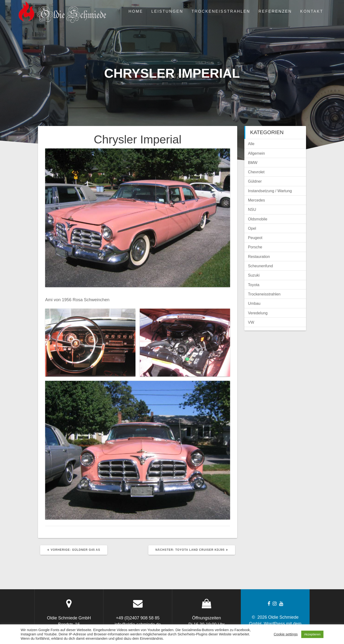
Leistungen (167, 11)
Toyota (254, 285)
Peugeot (255, 238)
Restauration (259, 257)
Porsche (255, 247)
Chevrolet (256, 172)
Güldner (255, 181)
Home (136, 11)
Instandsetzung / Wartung (270, 191)
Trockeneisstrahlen (221, 11)
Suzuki (254, 275)
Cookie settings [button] (286, 634)
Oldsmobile (258, 219)
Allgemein (256, 153)
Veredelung (258, 313)
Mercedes (256, 200)
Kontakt (312, 11)
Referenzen (275, 11)
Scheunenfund (260, 266)
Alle (251, 144)
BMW (253, 163)
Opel (252, 228)
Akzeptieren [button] (312, 634)
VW (251, 322)
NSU (252, 209)
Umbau (254, 303)
